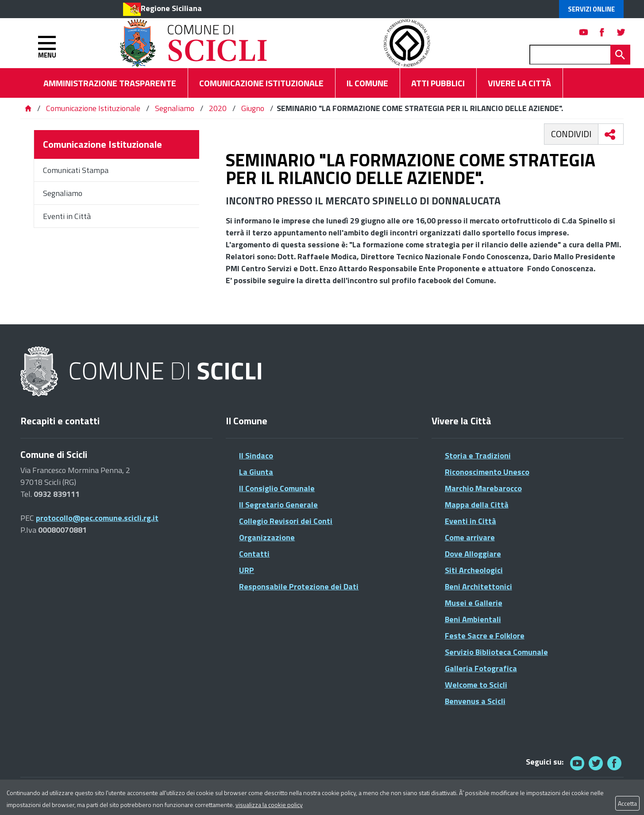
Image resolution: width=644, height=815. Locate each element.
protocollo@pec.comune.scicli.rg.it (97, 518)
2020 (218, 108)
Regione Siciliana (171, 8)
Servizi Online (591, 9)
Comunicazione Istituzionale (93, 108)
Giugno (253, 108)
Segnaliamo (175, 108)
